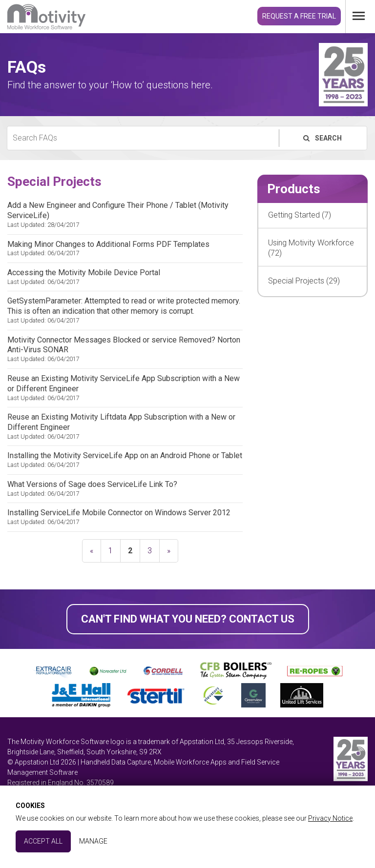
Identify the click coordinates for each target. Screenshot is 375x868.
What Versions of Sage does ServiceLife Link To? (125, 489)
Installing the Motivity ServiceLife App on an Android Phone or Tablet (125, 460)
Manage (93, 841)
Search (322, 138)
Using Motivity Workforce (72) (311, 248)
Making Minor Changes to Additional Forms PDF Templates (125, 249)
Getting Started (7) (300, 215)
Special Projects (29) (304, 281)
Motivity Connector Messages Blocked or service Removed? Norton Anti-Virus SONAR (125, 349)
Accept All (43, 841)
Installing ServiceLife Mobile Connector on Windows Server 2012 (125, 517)
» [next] (169, 551)
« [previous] (92, 551)
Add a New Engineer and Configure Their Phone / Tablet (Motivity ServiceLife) (125, 215)
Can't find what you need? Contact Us (188, 619)
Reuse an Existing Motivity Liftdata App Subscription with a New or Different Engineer (125, 426)
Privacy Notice (330, 818)
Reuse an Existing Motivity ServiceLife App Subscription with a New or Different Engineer (125, 388)
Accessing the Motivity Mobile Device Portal (125, 277)
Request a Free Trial (299, 16)
